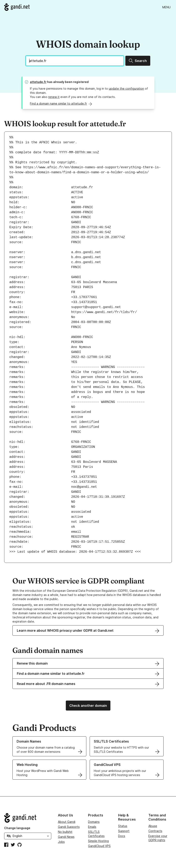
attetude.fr (38, 82)
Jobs (61, 842)
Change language (17, 828)
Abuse (153, 826)
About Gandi (67, 822)
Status (123, 826)
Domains (94, 822)
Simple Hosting (98, 841)
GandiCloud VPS (99, 846)
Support (124, 831)
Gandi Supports (69, 827)
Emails (92, 827)
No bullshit (65, 832)
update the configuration (126, 89)
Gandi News (66, 837)
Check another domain (88, 706)
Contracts (155, 831)
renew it (54, 97)
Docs (122, 836)
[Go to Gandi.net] (17, 7)
